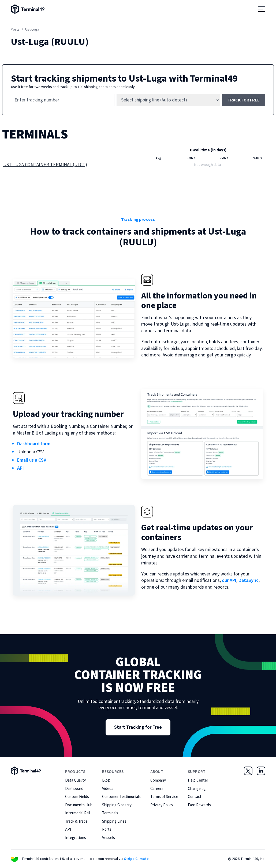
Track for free (244, 100)
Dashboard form (34, 444)
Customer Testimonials (121, 797)
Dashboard (74, 789)
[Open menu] (262, 9)
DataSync (249, 580)
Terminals (110, 813)
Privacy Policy (162, 805)
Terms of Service (164, 797)
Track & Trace (76, 821)
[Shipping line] (168, 100)
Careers (157, 789)
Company (158, 780)
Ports (15, 30)
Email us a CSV (32, 460)
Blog (106, 780)
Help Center (198, 780)
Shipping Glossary (117, 805)
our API (229, 580)
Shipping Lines (114, 821)
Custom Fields (77, 797)
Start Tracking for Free (138, 727)
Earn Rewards (199, 805)
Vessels (109, 838)
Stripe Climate (136, 859)
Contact (195, 797)
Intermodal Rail (78, 813)
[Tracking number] (63, 100)
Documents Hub (79, 805)
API (20, 468)
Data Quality (75, 780)
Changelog (197, 789)
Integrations (76, 838)
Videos (108, 789)
